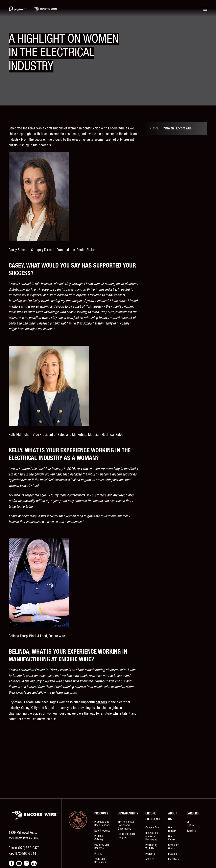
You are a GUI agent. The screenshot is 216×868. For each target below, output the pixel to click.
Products (101, 813)
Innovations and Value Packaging (152, 836)
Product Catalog (99, 838)
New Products (102, 831)
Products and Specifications (102, 824)
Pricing (98, 854)
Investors (173, 859)
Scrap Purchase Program (127, 836)
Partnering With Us (151, 847)
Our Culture (191, 824)
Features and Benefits (102, 847)
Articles (150, 859)
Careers (193, 813)
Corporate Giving (174, 847)
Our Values (172, 838)
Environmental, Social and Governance (126, 825)
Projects (150, 854)
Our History (172, 829)
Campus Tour (153, 828)
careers (101, 702)
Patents (173, 854)
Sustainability (128, 813)
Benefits (191, 831)
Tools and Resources (100, 861)
